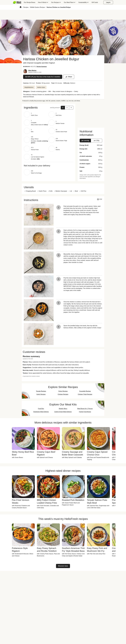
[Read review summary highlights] (42, 67)
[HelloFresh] (17, 2)
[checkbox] (24, 67)
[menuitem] (18, 2)
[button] (49, 108)
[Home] (21, 7)
